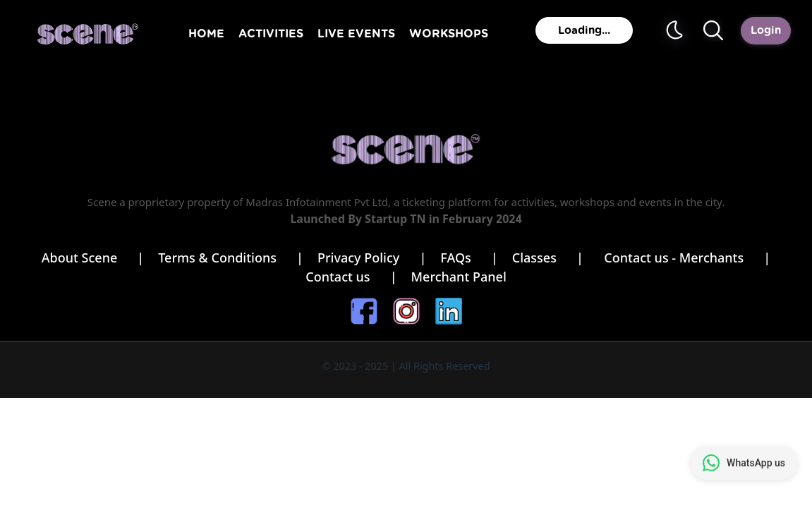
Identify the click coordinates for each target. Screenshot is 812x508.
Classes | (551, 258)
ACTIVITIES (271, 34)
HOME (206, 34)
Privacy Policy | (372, 258)
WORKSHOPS (449, 34)
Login (766, 30)
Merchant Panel (459, 277)
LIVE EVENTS (356, 34)
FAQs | (469, 258)
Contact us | (351, 277)
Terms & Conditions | (231, 258)
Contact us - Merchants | (687, 258)
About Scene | (93, 258)
